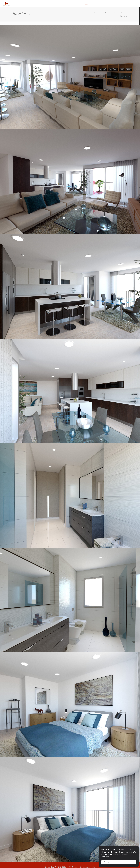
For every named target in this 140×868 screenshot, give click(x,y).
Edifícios (106, 13)
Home (96, 13)
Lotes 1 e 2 (118, 13)
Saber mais (105, 857)
